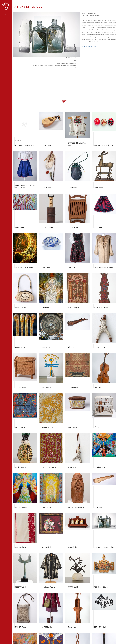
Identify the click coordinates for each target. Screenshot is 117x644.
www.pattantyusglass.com (89, 46)
